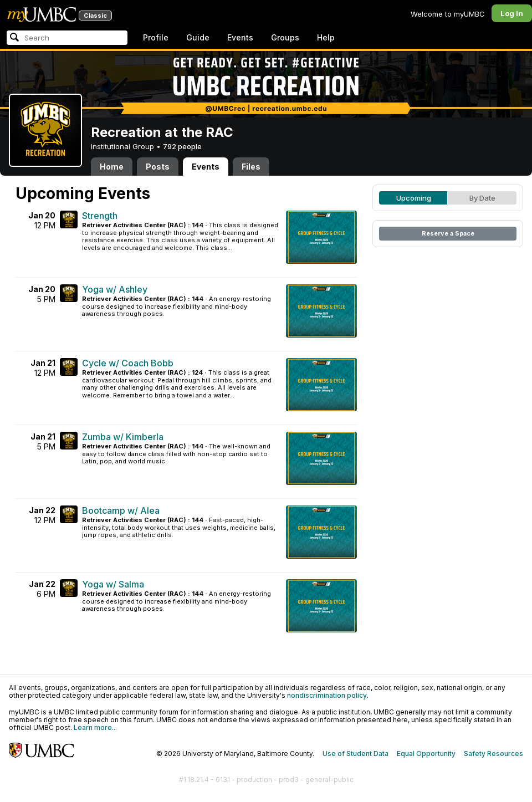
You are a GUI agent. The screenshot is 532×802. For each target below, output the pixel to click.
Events (240, 37)
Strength (100, 216)
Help (326, 37)
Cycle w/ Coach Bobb (128, 363)
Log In (512, 13)
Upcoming (414, 198)
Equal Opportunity (426, 754)
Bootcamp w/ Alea (121, 510)
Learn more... (95, 727)
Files (251, 167)
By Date (482, 198)
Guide (198, 37)
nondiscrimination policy (327, 695)
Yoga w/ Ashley (115, 289)
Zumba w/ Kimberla (123, 437)
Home (112, 167)
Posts (158, 167)
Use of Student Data (355, 754)
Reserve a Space (448, 233)
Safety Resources (493, 754)
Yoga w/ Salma (113, 584)
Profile (156, 37)
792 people (182, 146)
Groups (285, 37)
